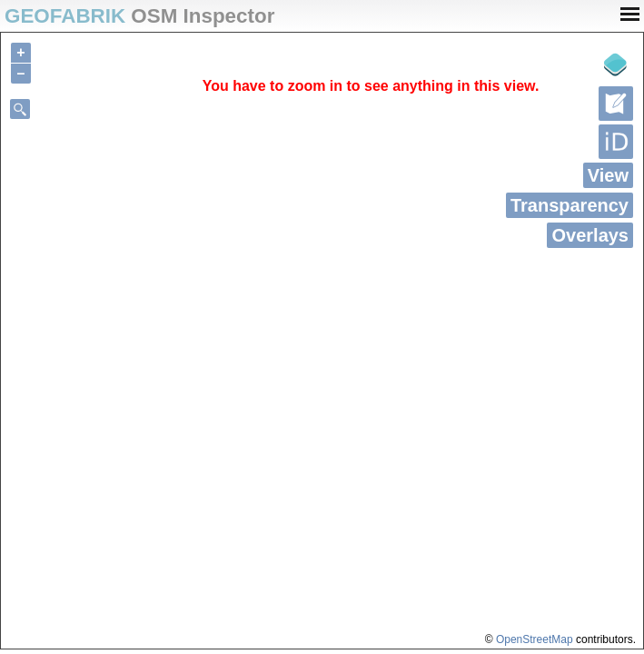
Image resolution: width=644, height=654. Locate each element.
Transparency (570, 205)
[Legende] (616, 64)
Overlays (590, 235)
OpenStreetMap (535, 639)
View (608, 175)
